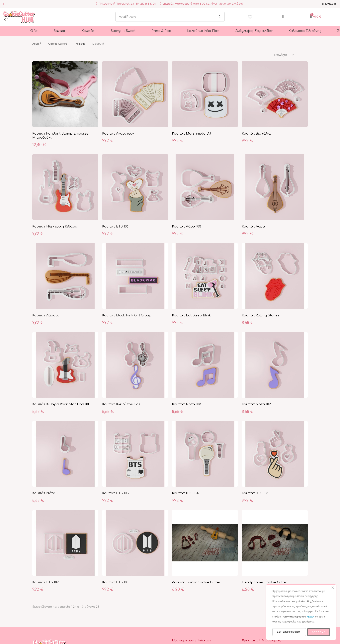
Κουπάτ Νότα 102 (256, 404)
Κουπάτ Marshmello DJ (192, 134)
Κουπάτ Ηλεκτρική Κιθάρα (55, 226)
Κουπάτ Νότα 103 (187, 404)
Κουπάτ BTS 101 (115, 582)
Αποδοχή (319, 632)
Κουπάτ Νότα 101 (46, 493)
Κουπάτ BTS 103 (255, 493)
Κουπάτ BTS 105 (115, 493)
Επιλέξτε (281, 55)
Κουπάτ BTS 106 (115, 226)
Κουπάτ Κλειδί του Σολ (121, 404)
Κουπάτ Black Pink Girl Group (127, 315)
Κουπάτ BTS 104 (185, 493)
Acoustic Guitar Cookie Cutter (196, 582)
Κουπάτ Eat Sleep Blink (191, 315)
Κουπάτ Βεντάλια (256, 134)
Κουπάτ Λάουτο (46, 315)
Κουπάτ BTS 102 (45, 582)
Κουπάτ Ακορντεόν (118, 134)
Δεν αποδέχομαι (289, 632)
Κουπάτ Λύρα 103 (187, 226)
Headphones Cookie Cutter (265, 582)
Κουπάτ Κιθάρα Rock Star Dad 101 (61, 404)
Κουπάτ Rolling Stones (260, 315)
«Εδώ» (310, 617)
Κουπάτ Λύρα (253, 226)
